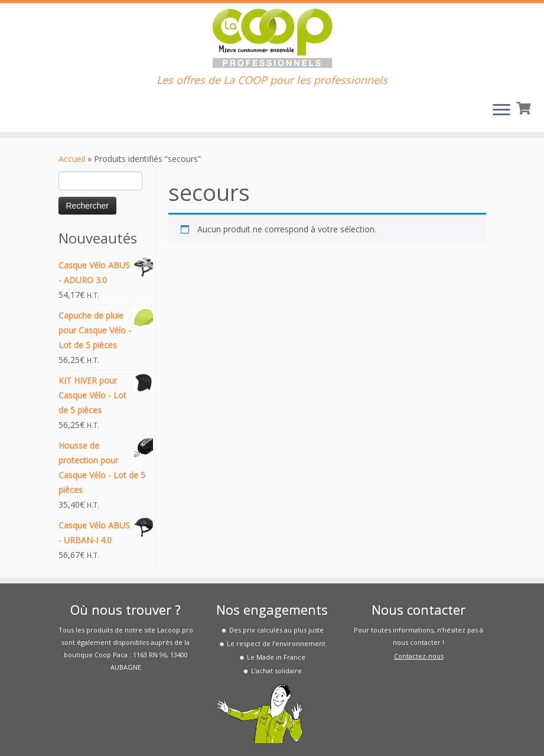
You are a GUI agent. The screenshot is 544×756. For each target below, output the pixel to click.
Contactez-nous (419, 656)
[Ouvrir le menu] (501, 111)
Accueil (72, 159)
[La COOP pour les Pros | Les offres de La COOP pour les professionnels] (272, 38)
